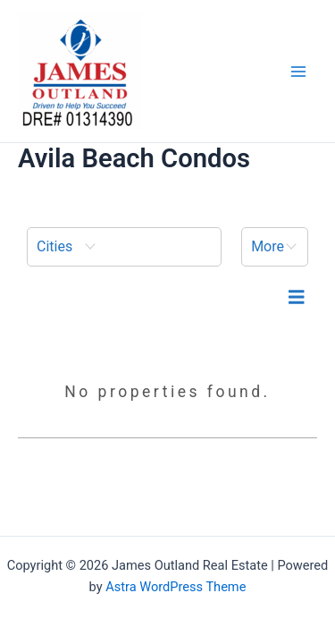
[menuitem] (124, 247)
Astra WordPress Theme (176, 587)
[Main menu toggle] (298, 72)
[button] (124, 247)
